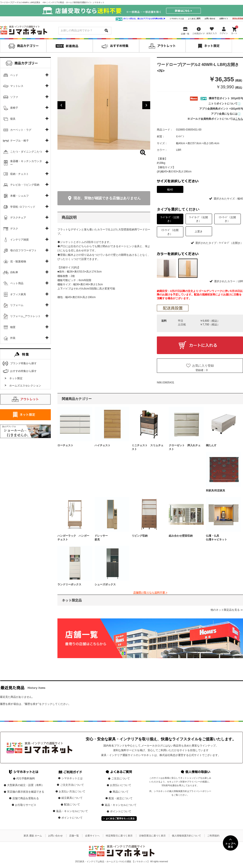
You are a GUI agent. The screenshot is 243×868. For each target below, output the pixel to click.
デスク (14, 229)
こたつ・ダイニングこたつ (26, 152)
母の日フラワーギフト (23, 250)
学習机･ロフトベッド (23, 207)
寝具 (13, 119)
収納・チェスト (19, 174)
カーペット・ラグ (21, 130)
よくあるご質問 (194, 19)
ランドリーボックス (69, 584)
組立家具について (72, 798)
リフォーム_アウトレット (26, 316)
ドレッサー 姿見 (110, 538)
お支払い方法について (72, 791)
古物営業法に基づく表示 (152, 836)
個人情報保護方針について (186, 836)
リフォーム (17, 305)
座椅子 (14, 108)
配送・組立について (121, 798)
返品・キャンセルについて (72, 811)
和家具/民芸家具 (215, 491)
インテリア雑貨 (19, 240)
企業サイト (224, 19)
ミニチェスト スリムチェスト (148, 447)
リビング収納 (140, 536)
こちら (239, 119)
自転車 (14, 272)
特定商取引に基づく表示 (119, 836)
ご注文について (121, 778)
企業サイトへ (92, 836)
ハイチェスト (103, 445)
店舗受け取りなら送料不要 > (150, 593)
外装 (13, 338)
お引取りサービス (26, 805)
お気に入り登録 (203, 366)
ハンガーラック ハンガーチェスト (73, 538)
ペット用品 (17, 283)
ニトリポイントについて (225, 104)
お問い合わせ (210, 19)
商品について (121, 792)
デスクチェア (18, 218)
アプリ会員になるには (226, 114)
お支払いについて (121, 785)
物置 (13, 327)
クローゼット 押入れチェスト (185, 447)
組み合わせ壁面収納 (181, 536)
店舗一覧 (74, 836)
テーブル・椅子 (19, 141)
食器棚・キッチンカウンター (26, 163)
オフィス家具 (18, 294)
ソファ (14, 97)
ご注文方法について (72, 785)
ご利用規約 (213, 836)
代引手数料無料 (26, 778)
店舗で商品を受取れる (26, 798)
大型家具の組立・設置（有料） (26, 785)
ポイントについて (72, 818)
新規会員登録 (238, 19)
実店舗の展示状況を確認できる (26, 792)
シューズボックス (105, 584)
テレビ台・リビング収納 (25, 185)
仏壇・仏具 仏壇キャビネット (222, 538)
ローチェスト (65, 445)
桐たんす (211, 445)
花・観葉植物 (18, 261)
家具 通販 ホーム (33, 836)
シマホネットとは (177, 19)
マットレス (17, 86)
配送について (72, 805)
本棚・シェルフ (19, 196)
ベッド (14, 75)
